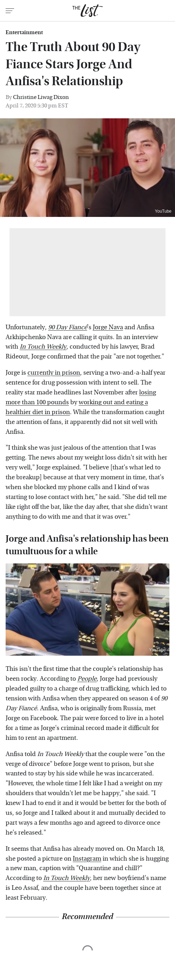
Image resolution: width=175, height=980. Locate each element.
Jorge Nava (108, 327)
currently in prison (54, 373)
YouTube (163, 211)
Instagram (87, 859)
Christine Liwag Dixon (41, 97)
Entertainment (24, 32)
